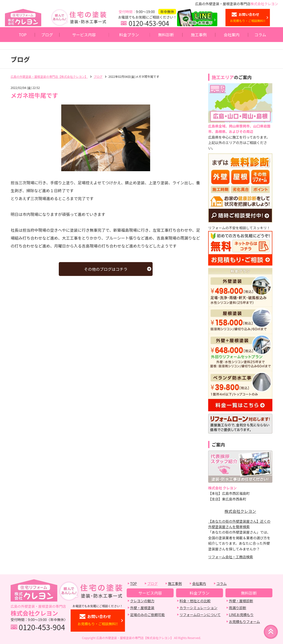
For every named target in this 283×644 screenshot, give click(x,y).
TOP (23, 35)
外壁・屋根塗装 (142, 608)
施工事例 (199, 35)
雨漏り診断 (238, 608)
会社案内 (232, 35)
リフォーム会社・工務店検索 (231, 557)
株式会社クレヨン (240, 511)
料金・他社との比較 (195, 601)
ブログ (47, 35)
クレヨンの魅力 (142, 601)
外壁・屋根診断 (241, 601)
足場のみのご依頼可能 (147, 615)
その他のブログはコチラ (106, 269)
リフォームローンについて (200, 615)
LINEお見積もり (241, 615)
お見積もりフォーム (244, 622)
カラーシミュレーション (198, 608)
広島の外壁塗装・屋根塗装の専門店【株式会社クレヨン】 (49, 76)
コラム (260, 35)
